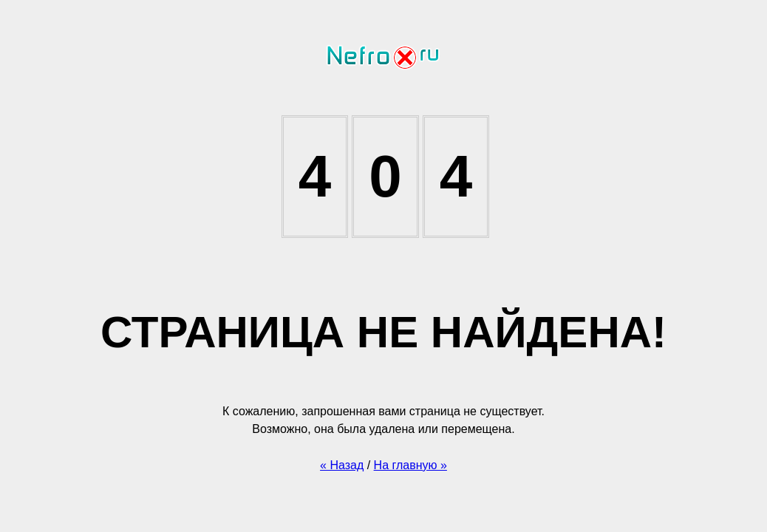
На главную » (410, 465)
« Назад (342, 465)
